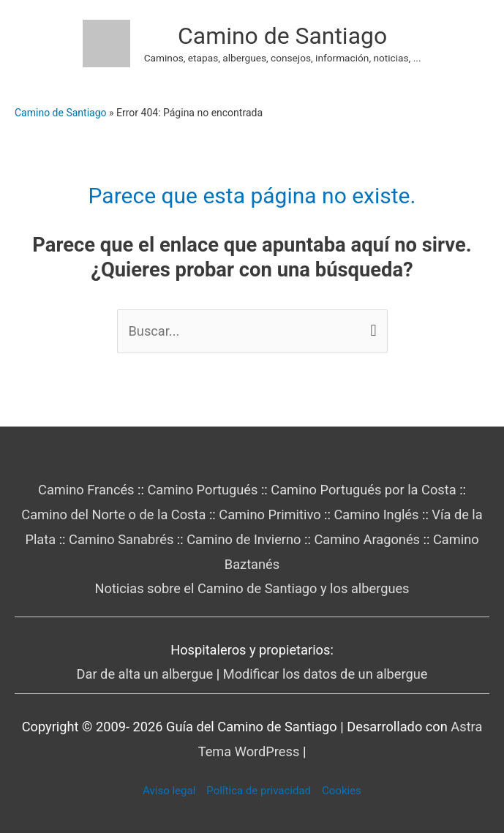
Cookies (342, 791)
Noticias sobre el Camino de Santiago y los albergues (252, 588)
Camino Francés (86, 490)
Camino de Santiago (282, 36)
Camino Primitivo (270, 514)
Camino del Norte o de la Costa (113, 514)
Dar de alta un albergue (145, 674)
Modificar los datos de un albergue (326, 674)
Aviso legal (169, 791)
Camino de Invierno (244, 539)
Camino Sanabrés (121, 539)
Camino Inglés (376, 514)
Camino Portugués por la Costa (363, 490)
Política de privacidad (259, 791)
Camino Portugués (202, 490)
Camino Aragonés (367, 539)
